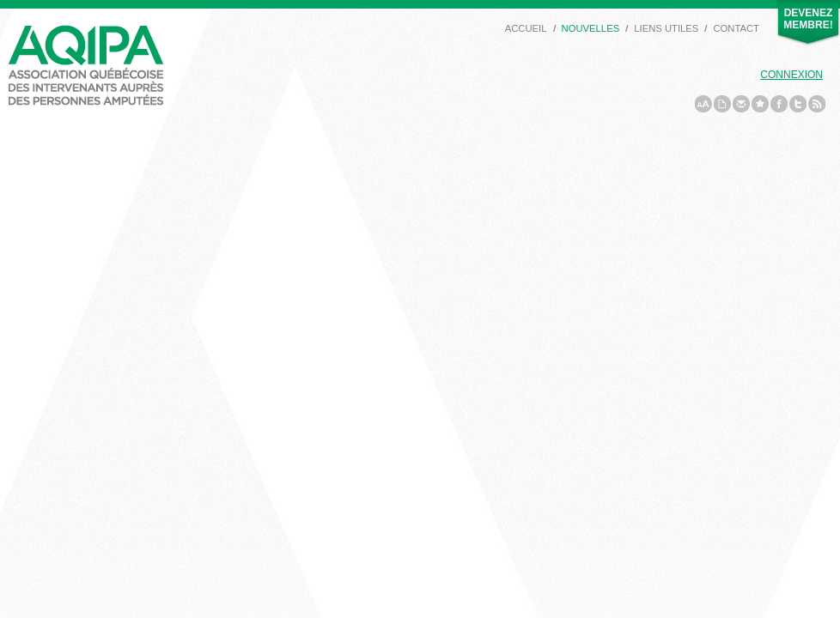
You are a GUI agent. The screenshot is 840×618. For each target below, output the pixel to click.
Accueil (526, 28)
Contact (736, 28)
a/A (703, 104)
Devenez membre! (808, 19)
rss (817, 104)
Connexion (791, 75)
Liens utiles (666, 28)
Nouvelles (591, 28)
